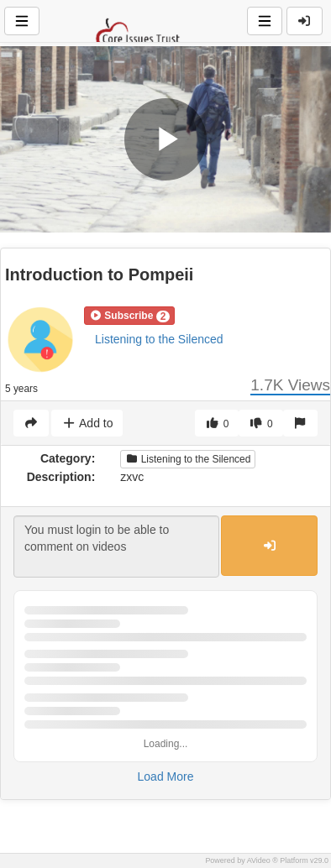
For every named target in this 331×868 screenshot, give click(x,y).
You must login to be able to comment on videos (116, 546)
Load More (166, 776)
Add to (87, 423)
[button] (129, 316)
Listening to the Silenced (159, 339)
